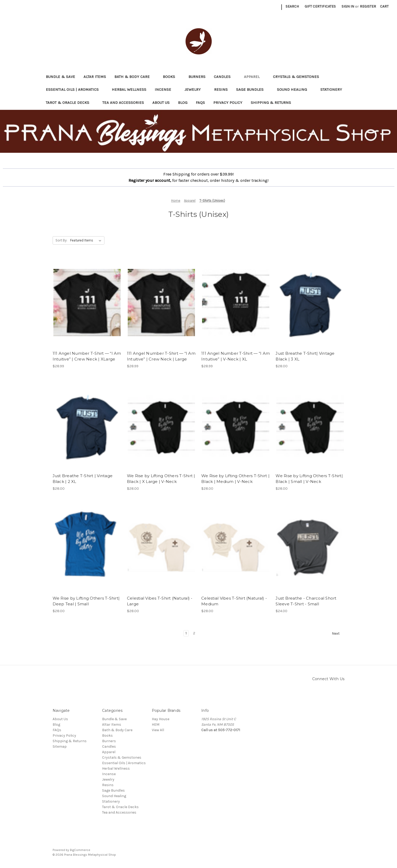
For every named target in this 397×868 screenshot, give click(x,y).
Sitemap (60, 746)
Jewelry (195, 89)
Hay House (161, 719)
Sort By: (61, 240)
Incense (165, 89)
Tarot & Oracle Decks (70, 103)
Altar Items (95, 77)
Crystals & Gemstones (298, 77)
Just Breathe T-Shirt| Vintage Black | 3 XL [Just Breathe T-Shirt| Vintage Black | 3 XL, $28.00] (305, 356)
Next (338, 634)
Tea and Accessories (123, 103)
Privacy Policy (228, 103)
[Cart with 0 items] (384, 6)
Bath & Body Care (135, 77)
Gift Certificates (320, 6)
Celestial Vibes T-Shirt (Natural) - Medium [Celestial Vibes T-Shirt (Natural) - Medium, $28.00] (234, 601)
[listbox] (87, 240)
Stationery (334, 89)
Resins (221, 89)
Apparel (254, 77)
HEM (156, 725)
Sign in (348, 6)
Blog (183, 103)
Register (368, 6)
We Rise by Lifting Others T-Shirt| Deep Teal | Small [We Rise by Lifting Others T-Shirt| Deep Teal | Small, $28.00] (86, 601)
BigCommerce (80, 850)
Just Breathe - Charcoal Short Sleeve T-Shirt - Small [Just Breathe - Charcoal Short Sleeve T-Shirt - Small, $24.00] (306, 601)
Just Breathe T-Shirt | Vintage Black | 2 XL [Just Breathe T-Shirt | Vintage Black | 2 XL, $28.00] (83, 479)
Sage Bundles (252, 89)
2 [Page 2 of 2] (194, 633)
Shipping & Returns (271, 103)
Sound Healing (294, 89)
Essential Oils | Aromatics (75, 89)
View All (158, 730)
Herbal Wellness (129, 89)
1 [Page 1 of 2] (186, 633)
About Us (161, 103)
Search (292, 6)
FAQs (200, 103)
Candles (225, 77)
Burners (197, 77)
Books (171, 77)
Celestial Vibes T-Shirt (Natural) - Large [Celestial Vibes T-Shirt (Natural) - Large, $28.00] (160, 601)
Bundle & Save (60, 77)
